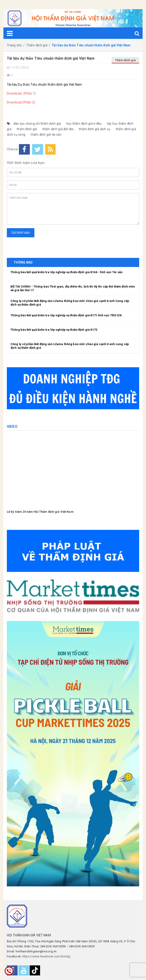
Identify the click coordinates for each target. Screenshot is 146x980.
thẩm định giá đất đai (58, 129)
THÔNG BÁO (23, 262)
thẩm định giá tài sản (46, 135)
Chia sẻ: (13, 149)
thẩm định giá (27, 129)
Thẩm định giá (125, 60)
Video (12, 427)
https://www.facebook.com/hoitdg (46, 956)
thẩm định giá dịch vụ (95, 129)
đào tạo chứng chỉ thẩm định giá (37, 124)
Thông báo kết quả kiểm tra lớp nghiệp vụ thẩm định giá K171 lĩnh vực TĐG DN (66, 315)
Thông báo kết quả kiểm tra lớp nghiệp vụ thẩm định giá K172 (54, 330)
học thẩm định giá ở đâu (84, 124)
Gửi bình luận (21, 232)
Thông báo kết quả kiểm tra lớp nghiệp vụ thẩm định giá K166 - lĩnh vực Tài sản (67, 272)
